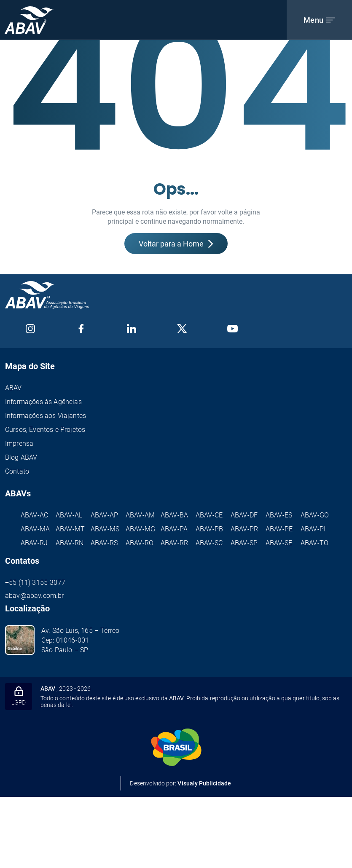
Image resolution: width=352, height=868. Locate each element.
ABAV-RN (70, 543)
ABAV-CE (209, 515)
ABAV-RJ (34, 543)
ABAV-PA (174, 529)
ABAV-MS (105, 529)
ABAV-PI (313, 529)
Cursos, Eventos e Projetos (45, 430)
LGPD (19, 696)
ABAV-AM (140, 515)
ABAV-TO (314, 543)
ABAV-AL (69, 515)
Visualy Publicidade (204, 783)
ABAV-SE (279, 543)
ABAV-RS (104, 543)
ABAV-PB (209, 529)
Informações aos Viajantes (46, 416)
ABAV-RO (140, 543)
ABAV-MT (70, 529)
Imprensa (19, 443)
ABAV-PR (244, 529)
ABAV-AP (104, 515)
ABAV (13, 388)
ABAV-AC (34, 515)
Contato (17, 471)
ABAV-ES (279, 515)
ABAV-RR (174, 543)
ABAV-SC (209, 543)
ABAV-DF (244, 515)
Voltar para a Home (176, 244)
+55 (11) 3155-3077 (35, 583)
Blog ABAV (21, 457)
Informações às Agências (43, 402)
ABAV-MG (140, 529)
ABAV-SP (244, 543)
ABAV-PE (279, 529)
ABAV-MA (35, 529)
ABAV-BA (174, 515)
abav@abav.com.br (35, 596)
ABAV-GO (315, 515)
